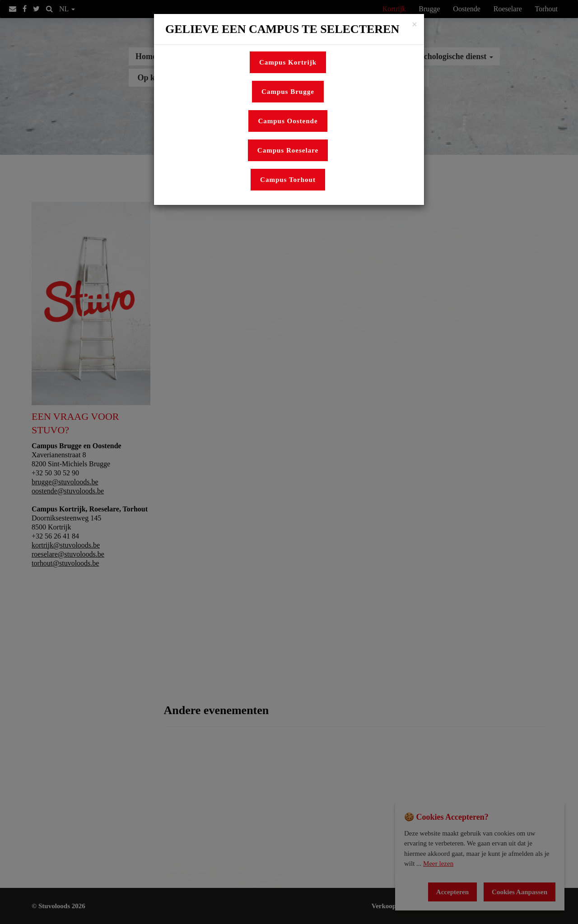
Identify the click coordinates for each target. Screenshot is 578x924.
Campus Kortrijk (288, 62)
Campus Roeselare (288, 150)
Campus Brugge (288, 92)
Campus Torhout (288, 180)
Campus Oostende (288, 121)
